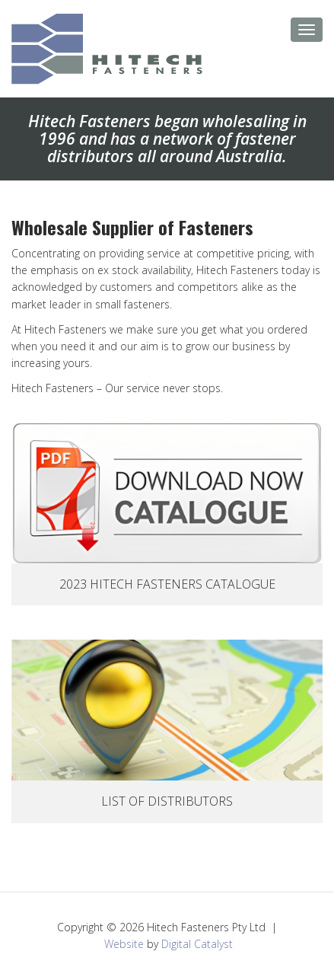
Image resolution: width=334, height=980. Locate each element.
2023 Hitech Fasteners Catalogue (167, 584)
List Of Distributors (167, 801)
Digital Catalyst (197, 944)
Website (124, 944)
